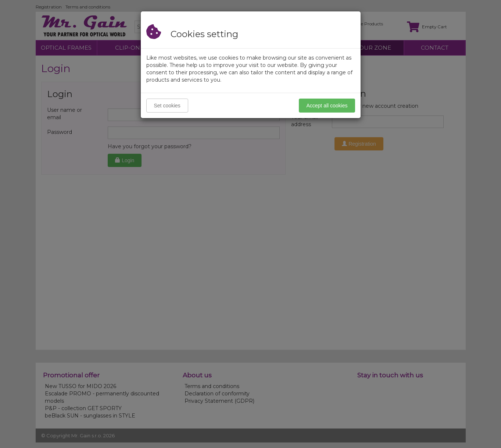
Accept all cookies (327, 106)
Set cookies (167, 106)
